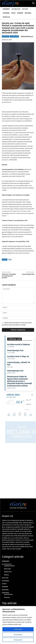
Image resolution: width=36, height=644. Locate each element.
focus (10, 260)
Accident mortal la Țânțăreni (19, 344)
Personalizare (18, 635)
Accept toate (18, 629)
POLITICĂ (6, 36)
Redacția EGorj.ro (27, 36)
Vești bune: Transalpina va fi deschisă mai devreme (9, 276)
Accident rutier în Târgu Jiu (18, 356)
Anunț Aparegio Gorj (28, 274)
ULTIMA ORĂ (14, 36)
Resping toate (18, 640)
